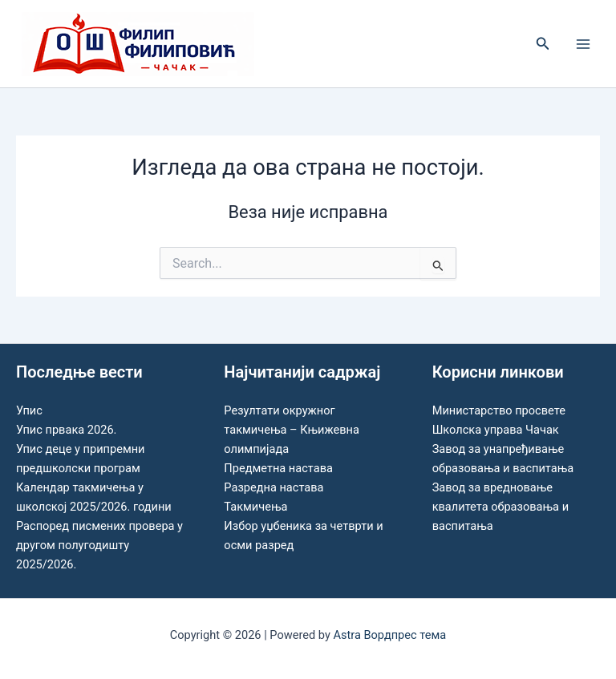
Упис (29, 410)
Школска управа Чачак (496, 430)
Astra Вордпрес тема (389, 635)
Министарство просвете (499, 410)
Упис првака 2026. (66, 430)
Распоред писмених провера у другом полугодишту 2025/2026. (99, 545)
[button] (543, 44)
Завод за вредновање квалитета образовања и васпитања (500, 507)
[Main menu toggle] (583, 44)
